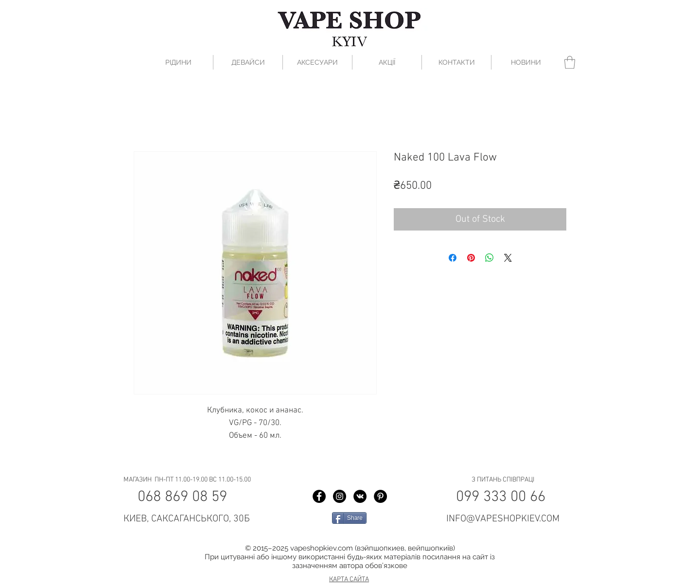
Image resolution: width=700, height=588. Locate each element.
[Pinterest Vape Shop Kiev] (380, 496)
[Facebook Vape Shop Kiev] (319, 496)
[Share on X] (508, 258)
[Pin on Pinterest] (471, 258)
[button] (570, 62)
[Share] (349, 518)
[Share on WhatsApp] (490, 258)
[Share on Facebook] (453, 258)
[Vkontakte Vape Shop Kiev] (360, 496)
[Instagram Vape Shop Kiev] (340, 496)
